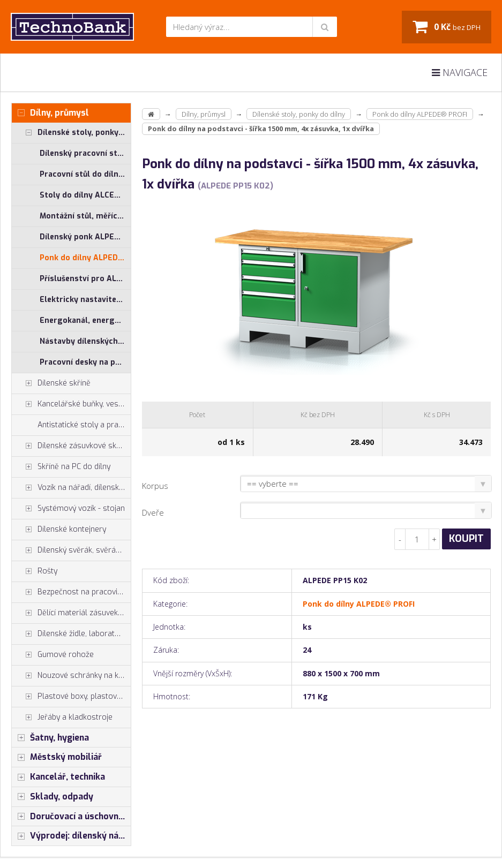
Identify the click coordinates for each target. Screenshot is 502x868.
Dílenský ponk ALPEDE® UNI (85, 237)
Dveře (153, 512)
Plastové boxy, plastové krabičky (71, 697)
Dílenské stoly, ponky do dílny (71, 133)
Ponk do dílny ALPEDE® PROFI (85, 258)
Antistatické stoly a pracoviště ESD (84, 425)
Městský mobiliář (57, 757)
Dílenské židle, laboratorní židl (71, 634)
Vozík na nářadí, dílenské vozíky (71, 488)
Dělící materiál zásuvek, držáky (71, 613)
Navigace (460, 72)
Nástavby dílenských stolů (85, 341)
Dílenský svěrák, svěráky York (71, 550)
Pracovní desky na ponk (84, 362)
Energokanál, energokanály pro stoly (85, 320)
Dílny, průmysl (50, 113)
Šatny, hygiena (50, 738)
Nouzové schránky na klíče (71, 676)
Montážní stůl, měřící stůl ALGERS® (85, 216)
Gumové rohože (53, 655)
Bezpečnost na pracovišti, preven (71, 592)
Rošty (35, 571)
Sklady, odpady (53, 797)
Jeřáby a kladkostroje (62, 718)
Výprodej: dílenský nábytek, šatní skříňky (71, 836)
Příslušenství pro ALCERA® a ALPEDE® (85, 279)
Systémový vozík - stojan (68, 509)
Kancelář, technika (58, 777)
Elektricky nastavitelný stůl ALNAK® (85, 300)
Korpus (155, 486)
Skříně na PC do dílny (61, 467)
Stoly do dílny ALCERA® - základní (85, 195)
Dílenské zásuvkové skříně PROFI (71, 446)
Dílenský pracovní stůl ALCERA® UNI (85, 153)
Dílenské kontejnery (59, 530)
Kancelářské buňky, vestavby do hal (71, 404)
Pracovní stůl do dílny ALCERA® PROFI (85, 174)
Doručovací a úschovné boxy (71, 817)
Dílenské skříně (51, 383)
